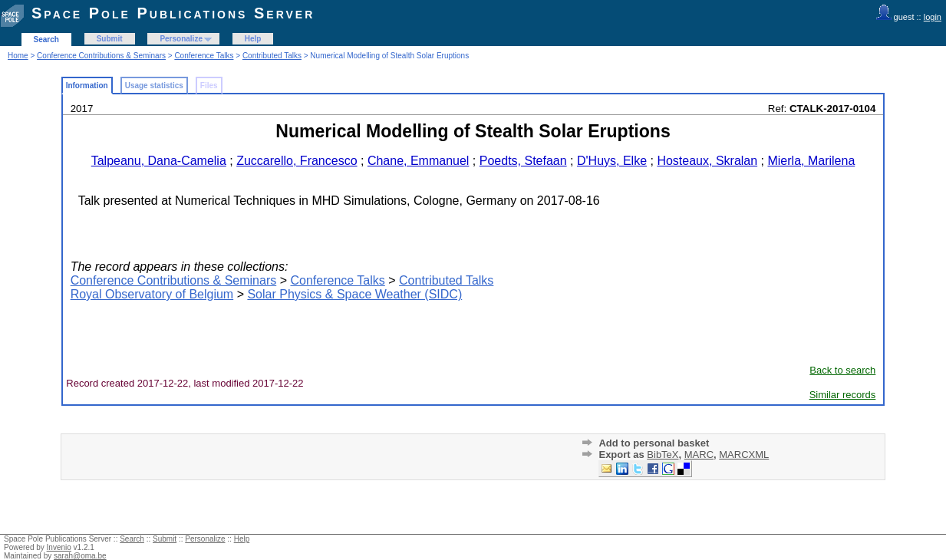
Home (18, 56)
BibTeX (663, 455)
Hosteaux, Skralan (707, 161)
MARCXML (744, 455)
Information (87, 86)
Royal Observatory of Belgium (152, 294)
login (933, 17)
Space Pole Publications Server (173, 13)
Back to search (842, 370)
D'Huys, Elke (612, 161)
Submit (110, 39)
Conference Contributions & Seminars (101, 56)
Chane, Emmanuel (419, 161)
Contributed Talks (272, 56)
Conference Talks (204, 56)
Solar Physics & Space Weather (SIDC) (354, 294)
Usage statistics (154, 86)
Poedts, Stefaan (523, 161)
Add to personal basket (654, 443)
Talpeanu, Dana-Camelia (159, 161)
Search (46, 40)
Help (253, 39)
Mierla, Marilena (811, 161)
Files (209, 86)
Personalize (181, 39)
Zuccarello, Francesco (297, 161)
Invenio (59, 547)
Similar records (843, 395)
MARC (699, 455)
